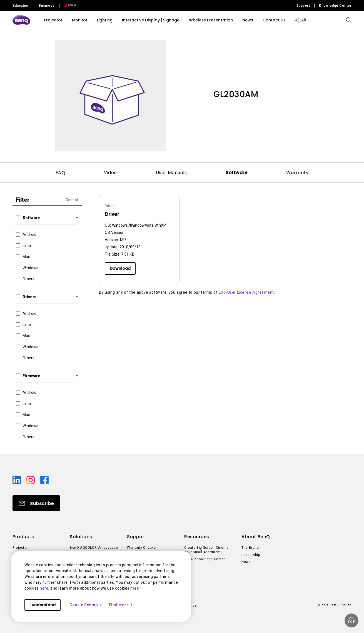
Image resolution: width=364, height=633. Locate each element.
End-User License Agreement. (247, 292)
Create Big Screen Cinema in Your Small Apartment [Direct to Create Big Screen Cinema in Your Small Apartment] (209, 550)
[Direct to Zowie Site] (68, 6)
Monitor (80, 20)
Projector (53, 20)
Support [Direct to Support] (303, 6)
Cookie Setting (86, 605)
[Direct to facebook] (44, 480)
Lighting (105, 20)
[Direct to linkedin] (17, 480)
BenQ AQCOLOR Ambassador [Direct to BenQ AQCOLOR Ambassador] (94, 548)
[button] (351, 620)
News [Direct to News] (246, 562)
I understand (43, 605)
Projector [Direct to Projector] (20, 548)
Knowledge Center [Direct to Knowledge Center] (335, 6)
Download (120, 268)
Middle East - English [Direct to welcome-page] (335, 605)
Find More (121, 605)
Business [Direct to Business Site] (47, 6)
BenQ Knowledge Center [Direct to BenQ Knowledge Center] (205, 559)
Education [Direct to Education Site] (21, 6)
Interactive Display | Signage (151, 20)
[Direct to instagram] (31, 480)
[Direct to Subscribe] (36, 503)
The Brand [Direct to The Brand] (250, 548)
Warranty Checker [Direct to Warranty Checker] (142, 548)
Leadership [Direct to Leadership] (251, 555)
